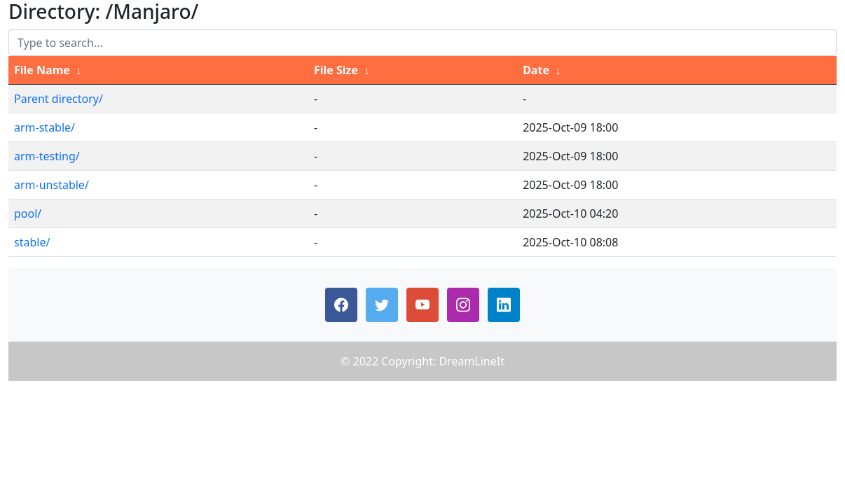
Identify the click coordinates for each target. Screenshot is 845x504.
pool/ (28, 213)
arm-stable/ (44, 127)
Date (536, 70)
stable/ (32, 242)
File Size (336, 70)
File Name (42, 70)
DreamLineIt (472, 361)
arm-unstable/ (51, 185)
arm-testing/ (47, 156)
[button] (341, 305)
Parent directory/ (59, 99)
